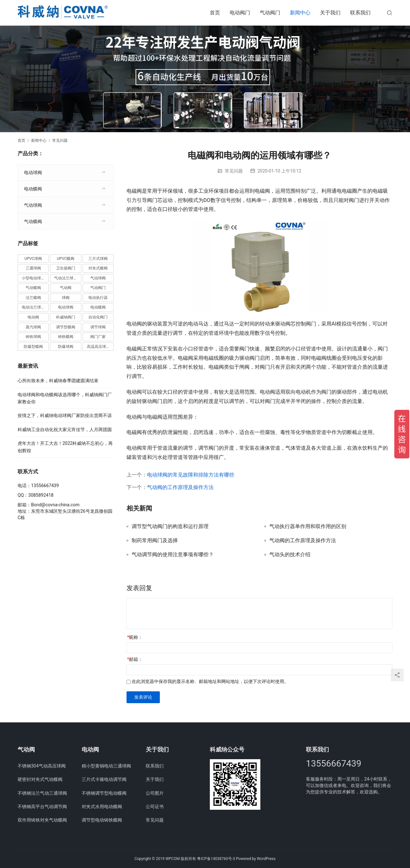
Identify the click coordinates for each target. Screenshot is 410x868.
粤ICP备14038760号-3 (216, 859)
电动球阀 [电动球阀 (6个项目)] (66, 307)
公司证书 (155, 807)
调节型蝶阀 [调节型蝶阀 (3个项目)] (66, 327)
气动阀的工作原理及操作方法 (180, 487)
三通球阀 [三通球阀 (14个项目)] (33, 268)
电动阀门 (240, 13)
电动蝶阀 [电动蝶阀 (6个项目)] (98, 307)
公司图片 (155, 793)
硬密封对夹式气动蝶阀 (40, 779)
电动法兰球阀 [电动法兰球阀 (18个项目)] (33, 307)
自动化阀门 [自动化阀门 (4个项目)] (98, 317)
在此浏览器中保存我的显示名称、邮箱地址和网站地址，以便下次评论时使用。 (210, 681)
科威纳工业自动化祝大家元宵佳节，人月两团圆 (65, 430)
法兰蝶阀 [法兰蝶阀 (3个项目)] (33, 298)
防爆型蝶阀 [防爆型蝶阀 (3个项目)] (33, 347)
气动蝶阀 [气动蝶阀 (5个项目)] (33, 288)
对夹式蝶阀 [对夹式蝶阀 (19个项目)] (98, 268)
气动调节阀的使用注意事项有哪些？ (173, 555)
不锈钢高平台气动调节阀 (42, 807)
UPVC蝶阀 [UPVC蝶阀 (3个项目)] (66, 259)
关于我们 (330, 13)
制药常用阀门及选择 (155, 541)
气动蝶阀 (33, 221)
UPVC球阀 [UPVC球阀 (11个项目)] (33, 259)
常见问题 (234, 171)
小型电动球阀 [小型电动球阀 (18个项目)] (33, 278)
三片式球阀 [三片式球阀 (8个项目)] (98, 259)
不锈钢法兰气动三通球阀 (42, 793)
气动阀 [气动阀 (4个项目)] (66, 288)
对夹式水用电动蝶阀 (102, 807)
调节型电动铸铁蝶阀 (102, 820)
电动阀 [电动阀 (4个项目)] (33, 317)
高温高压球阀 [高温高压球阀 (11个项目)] (98, 347)
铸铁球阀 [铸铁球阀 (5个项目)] (33, 337)
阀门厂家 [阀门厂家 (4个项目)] (98, 337)
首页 (215, 13)
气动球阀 (33, 205)
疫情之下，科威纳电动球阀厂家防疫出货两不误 (65, 415)
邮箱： (135, 659)
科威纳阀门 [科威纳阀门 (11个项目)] (66, 317)
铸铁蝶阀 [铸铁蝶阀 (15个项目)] (66, 337)
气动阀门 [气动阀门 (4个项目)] (98, 288)
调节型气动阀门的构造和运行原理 (170, 526)
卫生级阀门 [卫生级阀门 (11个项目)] (66, 268)
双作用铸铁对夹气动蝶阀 (42, 820)
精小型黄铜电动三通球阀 (106, 766)
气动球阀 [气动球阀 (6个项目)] (98, 278)
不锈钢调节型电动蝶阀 (104, 793)
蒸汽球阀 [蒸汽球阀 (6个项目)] (33, 327)
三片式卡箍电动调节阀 (104, 779)
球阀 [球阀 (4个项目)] (66, 298)
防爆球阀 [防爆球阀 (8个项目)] (66, 347)
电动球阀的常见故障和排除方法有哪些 (191, 475)
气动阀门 (270, 13)
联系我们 (360, 13)
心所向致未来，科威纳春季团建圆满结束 (58, 381)
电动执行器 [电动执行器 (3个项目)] (98, 298)
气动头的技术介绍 (290, 555)
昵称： (135, 637)
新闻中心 (300, 13)
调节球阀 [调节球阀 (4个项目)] (98, 327)
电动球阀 (33, 173)
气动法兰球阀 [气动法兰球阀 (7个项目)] (66, 278)
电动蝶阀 (33, 189)
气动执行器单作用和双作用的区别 (308, 526)
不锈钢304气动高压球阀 (42, 766)
